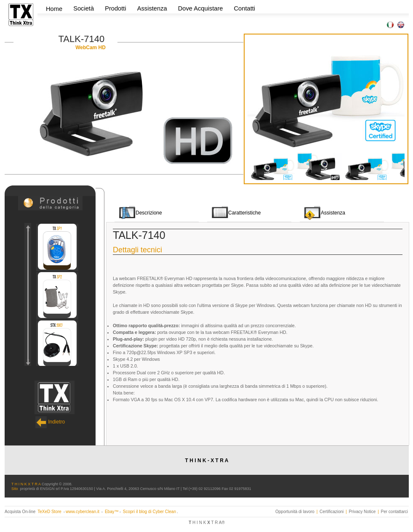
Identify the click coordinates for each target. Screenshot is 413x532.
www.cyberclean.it (83, 512)
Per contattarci (394, 512)
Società (84, 8)
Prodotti (116, 8)
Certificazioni (332, 512)
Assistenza (152, 8)
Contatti (245, 8)
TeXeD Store (50, 512)
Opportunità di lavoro (295, 512)
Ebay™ (112, 512)
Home (54, 9)
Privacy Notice (362, 512)
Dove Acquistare (201, 8)
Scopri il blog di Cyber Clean (149, 512)
